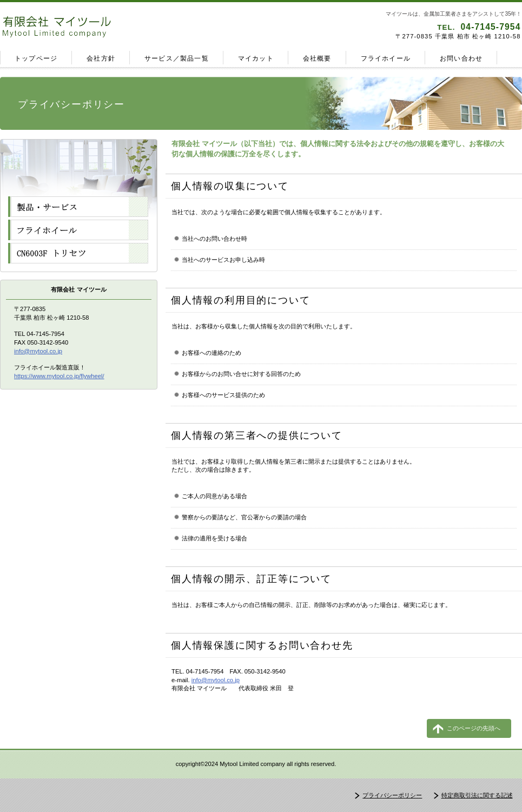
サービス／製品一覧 (78, 207)
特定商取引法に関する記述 (477, 795)
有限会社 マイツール (129, 27)
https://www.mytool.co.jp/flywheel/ (59, 376)
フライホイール (78, 230)
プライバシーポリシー (392, 795)
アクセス (78, 253)
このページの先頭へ (474, 728)
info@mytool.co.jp (216, 680)
